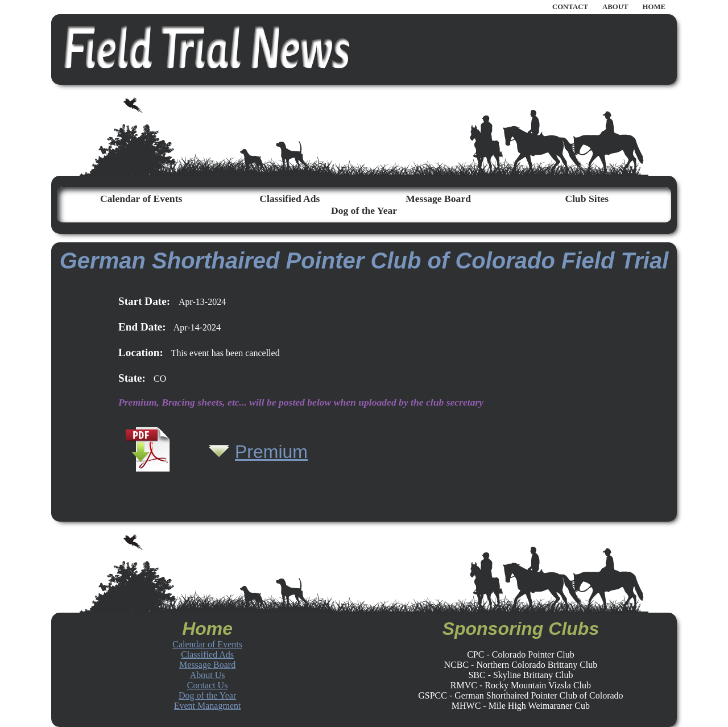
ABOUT (615, 7)
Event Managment (208, 706)
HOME (654, 7)
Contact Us (208, 685)
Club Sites (587, 199)
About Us (208, 675)
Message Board (438, 199)
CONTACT (570, 7)
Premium (271, 452)
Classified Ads (289, 199)
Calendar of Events (141, 199)
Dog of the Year (364, 210)
